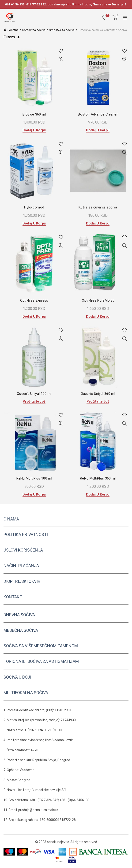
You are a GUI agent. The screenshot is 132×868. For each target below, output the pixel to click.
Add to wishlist (61, 51)
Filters (9, 37)
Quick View (61, 59)
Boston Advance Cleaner (98, 114)
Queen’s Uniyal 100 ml (34, 394)
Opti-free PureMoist (98, 300)
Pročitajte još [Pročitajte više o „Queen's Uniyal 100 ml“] (34, 401)
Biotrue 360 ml (34, 114)
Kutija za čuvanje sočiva (98, 207)
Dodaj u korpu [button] (34, 130)
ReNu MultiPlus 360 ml (98, 478)
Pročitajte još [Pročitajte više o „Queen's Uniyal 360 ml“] (98, 401)
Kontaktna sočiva (34, 30)
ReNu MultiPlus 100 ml (34, 478)
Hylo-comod (34, 207)
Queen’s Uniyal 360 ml (98, 394)
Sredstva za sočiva (62, 30)
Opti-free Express (34, 300)
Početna (13, 30)
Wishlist (107, 16)
